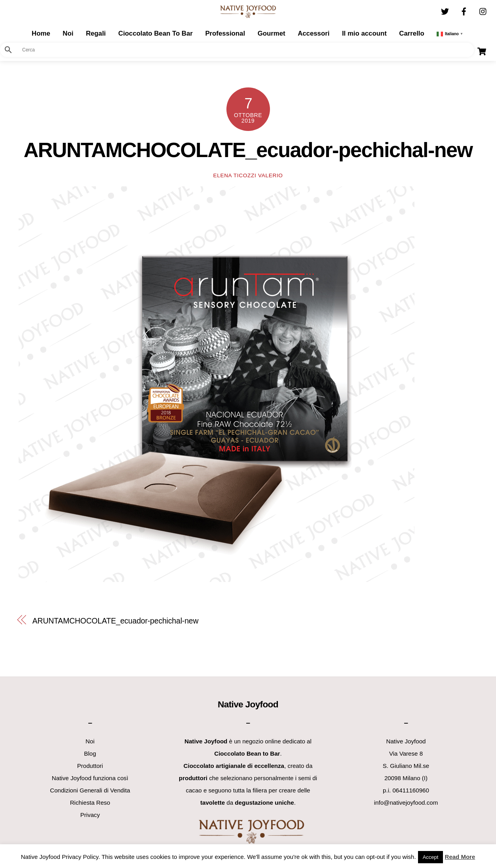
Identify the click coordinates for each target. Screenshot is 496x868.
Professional (225, 33)
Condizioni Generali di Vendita (90, 790)
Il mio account (364, 33)
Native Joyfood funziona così (90, 778)
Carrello (411, 33)
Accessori (314, 33)
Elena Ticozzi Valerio (248, 175)
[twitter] (445, 10)
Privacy (90, 815)
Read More (460, 857)
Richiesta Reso (90, 803)
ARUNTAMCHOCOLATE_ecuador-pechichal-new (248, 150)
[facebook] (464, 10)
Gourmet (272, 33)
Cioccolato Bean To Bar (156, 33)
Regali (96, 33)
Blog (90, 753)
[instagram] (483, 10)
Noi (68, 33)
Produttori (90, 766)
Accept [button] (431, 857)
